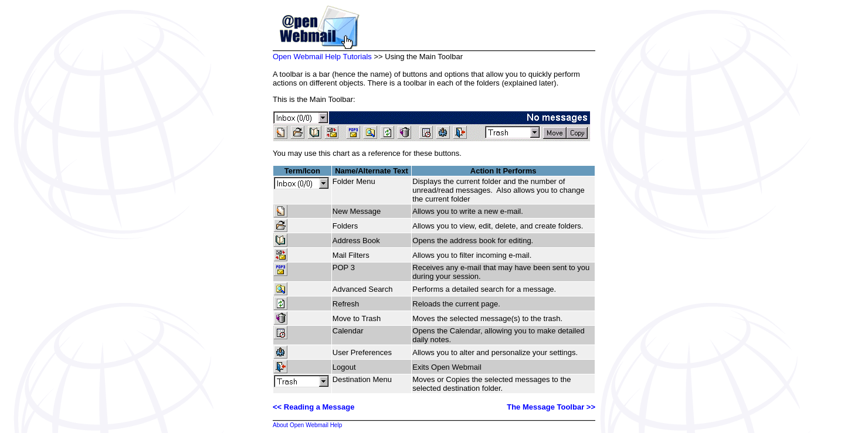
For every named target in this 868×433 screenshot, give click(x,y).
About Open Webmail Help (307, 425)
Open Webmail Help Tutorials (322, 57)
